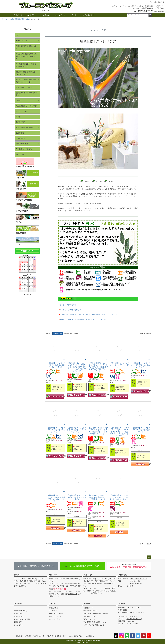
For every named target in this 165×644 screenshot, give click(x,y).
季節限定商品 (21, 122)
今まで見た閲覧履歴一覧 (25, 127)
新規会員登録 (149, 6)
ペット (18, 117)
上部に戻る (90, 636)
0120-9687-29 (135, 581)
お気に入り (46, 15)
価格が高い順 (68, 333)
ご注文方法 (20, 133)
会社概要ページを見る (136, 6)
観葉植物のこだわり (23, 144)
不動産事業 (18, 622)
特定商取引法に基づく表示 (56, 636)
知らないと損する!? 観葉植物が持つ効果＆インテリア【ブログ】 (83, 319)
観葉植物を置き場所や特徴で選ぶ (26, 94)
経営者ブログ (19, 614)
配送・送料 (53, 575)
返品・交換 (88, 575)
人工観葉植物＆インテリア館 (26, 106)
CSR (15, 608)
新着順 (76, 333)
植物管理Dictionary (148, 8)
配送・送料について (91, 611)
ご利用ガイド (160, 6)
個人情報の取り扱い (76, 636)
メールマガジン (135, 8)
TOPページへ (5, 19)
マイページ (123, 6)
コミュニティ (19, 625)
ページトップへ (149, 557)
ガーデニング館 (21, 111)
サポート (87, 604)
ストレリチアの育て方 (68, 305)
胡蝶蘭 (18, 101)
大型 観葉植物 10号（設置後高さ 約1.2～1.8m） (26, 65)
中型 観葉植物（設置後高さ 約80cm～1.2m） (26, 73)
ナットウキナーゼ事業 (22, 619)
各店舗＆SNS (19, 616)
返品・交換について (91, 619)
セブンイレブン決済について (94, 625)
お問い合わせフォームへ (139, 579)
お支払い (17, 575)
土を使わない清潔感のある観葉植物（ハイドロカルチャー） (26, 56)
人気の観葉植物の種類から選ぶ (20, 19)
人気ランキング (21, 41)
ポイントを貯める (55, 619)
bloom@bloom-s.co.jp (134, 619)
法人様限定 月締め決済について (95, 622)
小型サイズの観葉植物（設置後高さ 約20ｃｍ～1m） (26, 81)
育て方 (31, 15)
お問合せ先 (123, 575)
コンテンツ (18, 604)
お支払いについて (90, 616)
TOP (17, 35)
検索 (150, 15)
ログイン (115, 6)
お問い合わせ (160, 8)
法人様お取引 (88, 15)
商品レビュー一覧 (55, 616)
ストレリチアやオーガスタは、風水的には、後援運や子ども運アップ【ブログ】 (89, 315)
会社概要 (122, 604)
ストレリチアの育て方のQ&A (71, 310)
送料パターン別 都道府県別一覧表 (96, 614)
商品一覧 (18, 15)
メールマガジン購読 (56, 614)
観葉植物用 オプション (24, 87)
